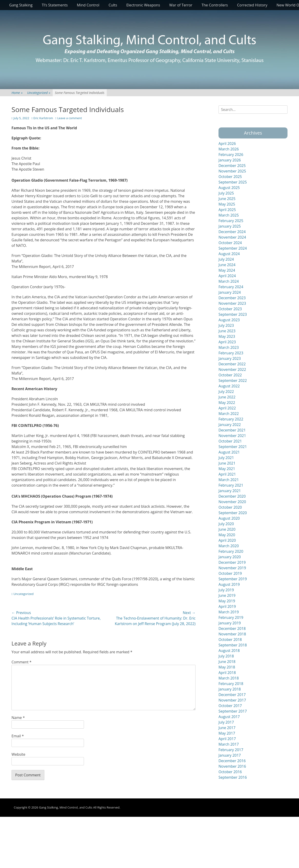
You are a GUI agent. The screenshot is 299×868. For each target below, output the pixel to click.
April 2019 (227, 606)
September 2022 (233, 380)
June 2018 (227, 662)
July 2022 (226, 392)
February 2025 (231, 221)
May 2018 (227, 667)
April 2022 (227, 408)
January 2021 (230, 491)
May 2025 (227, 204)
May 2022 (227, 403)
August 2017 (229, 717)
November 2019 (232, 568)
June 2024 (227, 265)
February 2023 (231, 353)
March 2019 (229, 612)
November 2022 (232, 369)
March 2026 (229, 149)
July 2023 (226, 325)
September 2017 (233, 711)
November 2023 (232, 303)
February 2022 (231, 419)
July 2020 (226, 524)
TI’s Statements (55, 5)
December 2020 (232, 496)
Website (18, 754)
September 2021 (233, 447)
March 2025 (229, 215)
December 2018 (232, 628)
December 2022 (232, 364)
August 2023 (229, 320)
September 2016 (233, 777)
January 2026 (230, 160)
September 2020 (233, 513)
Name (18, 718)
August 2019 (229, 584)
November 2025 (232, 171)
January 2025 (230, 226)
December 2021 (232, 430)
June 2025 (227, 199)
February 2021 (231, 485)
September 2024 (233, 248)
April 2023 (227, 342)
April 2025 (227, 210)
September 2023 (233, 314)
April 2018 (227, 673)
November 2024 (232, 237)
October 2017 (230, 706)
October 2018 (230, 640)
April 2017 (227, 739)
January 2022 (230, 425)
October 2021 (230, 441)
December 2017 (232, 695)
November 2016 (232, 766)
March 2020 (229, 546)
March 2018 (229, 678)
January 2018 (230, 689)
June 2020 (227, 529)
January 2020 (230, 557)
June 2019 (227, 595)
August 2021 (229, 452)
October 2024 (230, 243)
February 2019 (231, 617)
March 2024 (229, 281)
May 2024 (227, 270)
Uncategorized (39, 93)
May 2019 (227, 601)
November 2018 (232, 634)
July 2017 (226, 722)
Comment (22, 662)
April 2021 (227, 474)
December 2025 (232, 166)
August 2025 (229, 188)
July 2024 (226, 259)
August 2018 (229, 651)
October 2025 (230, 177)
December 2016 (232, 761)
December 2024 (232, 232)
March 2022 (229, 414)
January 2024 (230, 292)
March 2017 (229, 744)
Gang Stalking (21, 5)
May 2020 (227, 535)
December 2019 (232, 562)
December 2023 (232, 298)
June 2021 (227, 463)
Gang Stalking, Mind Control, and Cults (66, 807)
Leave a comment (70, 118)
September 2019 (233, 579)
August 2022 (229, 386)
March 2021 (229, 480)
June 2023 (227, 331)
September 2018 (233, 645)
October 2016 (230, 772)
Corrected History (252, 5)
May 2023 (227, 336)
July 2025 (226, 193)
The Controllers (215, 5)
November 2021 (232, 436)
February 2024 (231, 287)
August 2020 (229, 518)
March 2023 (229, 347)
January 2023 (230, 358)
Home (17, 93)
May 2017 (227, 733)
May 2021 (227, 469)
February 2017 (231, 750)
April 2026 (227, 144)
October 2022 (230, 375)
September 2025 (233, 182)
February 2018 (231, 684)
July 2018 (226, 656)
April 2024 (227, 276)
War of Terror (181, 5)
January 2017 (230, 755)
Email (18, 736)
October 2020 (230, 507)
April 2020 (227, 540)
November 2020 (232, 502)
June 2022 (227, 397)
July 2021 (226, 458)
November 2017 (232, 700)
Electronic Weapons (143, 5)
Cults (113, 5)
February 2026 (231, 155)
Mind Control (88, 5)
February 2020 (231, 551)
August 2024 (229, 254)
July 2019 (226, 590)
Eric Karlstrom (43, 118)
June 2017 (227, 728)
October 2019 (230, 573)
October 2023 (230, 309)
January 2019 (230, 623)
